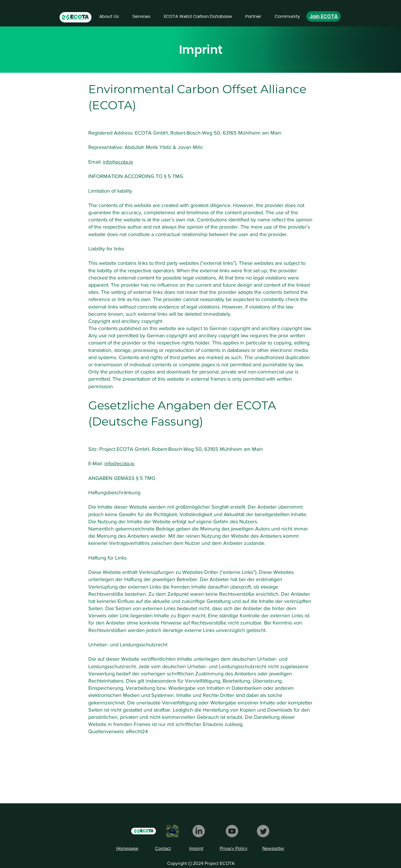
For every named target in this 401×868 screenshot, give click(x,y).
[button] (141, 16)
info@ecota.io (118, 162)
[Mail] (172, 831)
